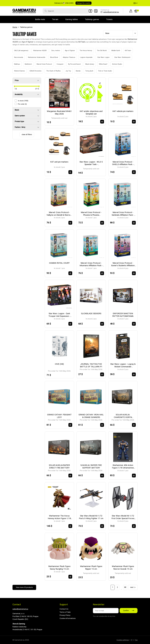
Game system (20, 116)
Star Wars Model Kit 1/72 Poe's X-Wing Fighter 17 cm (91, 517)
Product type (19, 121)
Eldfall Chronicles (33, 71)
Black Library (87, 64)
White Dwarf (101, 64)
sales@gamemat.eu (20, 609)
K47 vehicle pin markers (123, 111)
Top (136, 640)
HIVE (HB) (59, 364)
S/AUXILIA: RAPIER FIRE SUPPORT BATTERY (91, 466)
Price (17, 80)
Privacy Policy (65, 615)
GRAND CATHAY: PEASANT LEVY (59, 416)
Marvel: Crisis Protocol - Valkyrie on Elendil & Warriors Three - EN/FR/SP (59, 214)
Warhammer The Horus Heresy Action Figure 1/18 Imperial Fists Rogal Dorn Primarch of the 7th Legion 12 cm (59, 517)
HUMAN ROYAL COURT (59, 263)
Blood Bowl (52, 57)
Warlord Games (17, 71)
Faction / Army (20, 127)
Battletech (26, 64)
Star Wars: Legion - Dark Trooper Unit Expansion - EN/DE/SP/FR (59, 315)
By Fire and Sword (72, 64)
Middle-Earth (113, 51)
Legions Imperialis (84, 57)
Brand (17, 110)
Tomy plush (87, 71)
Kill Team (126, 51)
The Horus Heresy (84, 51)
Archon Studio (115, 64)
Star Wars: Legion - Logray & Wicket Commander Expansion (123, 365)
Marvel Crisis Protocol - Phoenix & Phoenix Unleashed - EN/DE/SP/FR (91, 214)
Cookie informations (68, 618)
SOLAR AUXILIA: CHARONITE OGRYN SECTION (123, 416)
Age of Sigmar (67, 51)
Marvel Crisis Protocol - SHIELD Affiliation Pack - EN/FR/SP (123, 163)
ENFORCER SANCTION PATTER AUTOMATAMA (123, 315)
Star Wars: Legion (101, 57)
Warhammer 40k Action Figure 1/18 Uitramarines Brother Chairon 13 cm (123, 467)
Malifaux (15, 64)
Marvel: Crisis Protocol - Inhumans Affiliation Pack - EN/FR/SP (91, 264)
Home (15, 27)
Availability (19, 94)
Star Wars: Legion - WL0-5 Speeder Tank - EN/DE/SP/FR (91, 163)
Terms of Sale (65, 612)
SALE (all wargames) (19, 51)
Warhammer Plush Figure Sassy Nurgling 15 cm (59, 568)
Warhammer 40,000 (38, 51)
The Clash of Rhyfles (51, 71)
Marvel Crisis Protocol (42, 64)
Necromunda (16, 57)
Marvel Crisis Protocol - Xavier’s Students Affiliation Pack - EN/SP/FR (123, 264)
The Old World (99, 51)
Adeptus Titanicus (67, 57)
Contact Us (64, 609)
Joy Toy (66, 71)
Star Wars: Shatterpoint (120, 57)
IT (132, 640)
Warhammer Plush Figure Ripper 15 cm (91, 568)
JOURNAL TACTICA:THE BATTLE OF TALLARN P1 (91, 365)
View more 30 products (24, 587)
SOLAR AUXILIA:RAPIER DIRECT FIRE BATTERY (59, 466)
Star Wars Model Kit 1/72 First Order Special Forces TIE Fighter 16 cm (123, 517)
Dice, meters (53, 51)
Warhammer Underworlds (34, 57)
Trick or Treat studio (103, 71)
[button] (136, 3)
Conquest (58, 64)
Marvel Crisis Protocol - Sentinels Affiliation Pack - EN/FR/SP (123, 214)
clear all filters (27, 134)
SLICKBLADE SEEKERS (91, 313)
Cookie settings (123, 640)
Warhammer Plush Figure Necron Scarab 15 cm (123, 568)
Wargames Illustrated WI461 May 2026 (59, 113)
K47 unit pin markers (59, 162)
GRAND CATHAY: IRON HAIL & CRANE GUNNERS (91, 416)
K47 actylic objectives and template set (91, 113)
